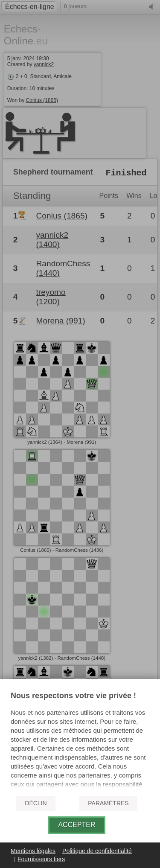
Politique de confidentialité (97, 851)
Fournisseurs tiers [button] (41, 859)
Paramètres (108, 803)
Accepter (77, 825)
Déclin (36, 803)
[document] (80, 740)
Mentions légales (33, 851)
